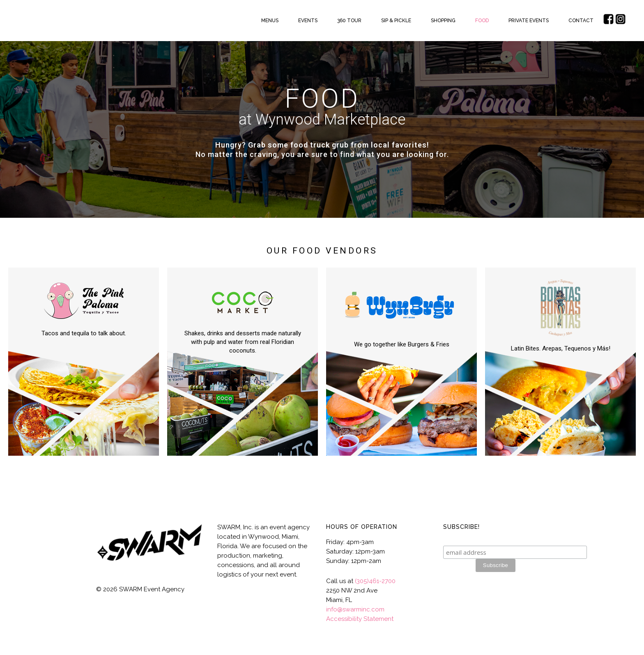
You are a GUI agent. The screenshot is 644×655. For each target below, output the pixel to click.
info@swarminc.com (355, 609)
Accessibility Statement (360, 619)
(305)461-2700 (375, 581)
